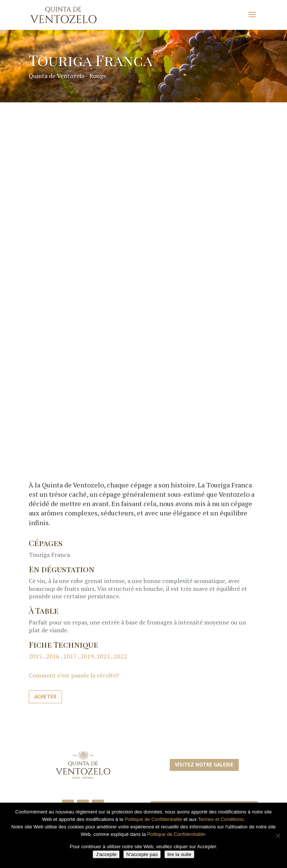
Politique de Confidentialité (153, 819)
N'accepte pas (142, 854)
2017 (70, 656)
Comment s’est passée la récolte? (74, 675)
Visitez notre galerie (204, 765)
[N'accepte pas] (278, 836)
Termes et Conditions (221, 819)
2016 (53, 656)
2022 (120, 656)
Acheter (45, 697)
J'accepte (106, 854)
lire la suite (179, 854)
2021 (103, 656)
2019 (87, 656)
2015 (36, 656)
